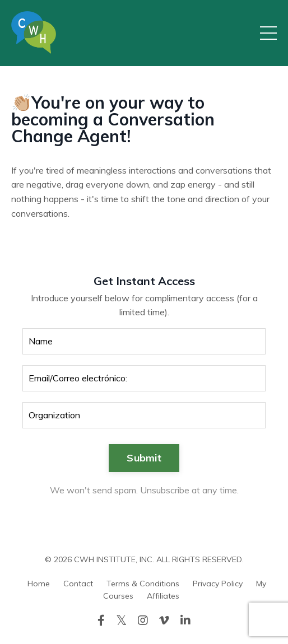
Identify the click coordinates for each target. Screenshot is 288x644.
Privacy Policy (218, 584)
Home (39, 584)
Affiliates (163, 596)
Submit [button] (144, 458)
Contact (78, 584)
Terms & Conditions (143, 584)
